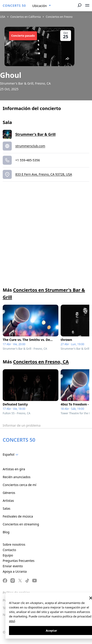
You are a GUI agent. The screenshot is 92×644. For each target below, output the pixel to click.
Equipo (8, 555)
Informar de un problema (22, 425)
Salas (7, 508)
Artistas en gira (14, 469)
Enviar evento (13, 566)
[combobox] (42, 6)
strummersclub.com (30, 146)
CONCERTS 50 (14, 6)
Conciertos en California (26, 17)
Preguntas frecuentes (19, 561)
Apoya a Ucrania (15, 571)
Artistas (8, 501)
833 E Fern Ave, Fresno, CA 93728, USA (44, 174)
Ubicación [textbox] (39, 6)
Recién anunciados (17, 477)
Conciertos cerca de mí (20, 485)
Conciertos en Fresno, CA (41, 362)
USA (3, 17)
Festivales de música (18, 516)
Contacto (9, 550)
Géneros (9, 493)
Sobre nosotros (14, 544)
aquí (12, 621)
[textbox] (11, 455)
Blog (6, 532)
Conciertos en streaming (21, 524)
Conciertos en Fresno (59, 17)
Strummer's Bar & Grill (36, 134)
